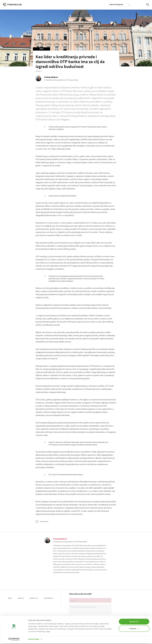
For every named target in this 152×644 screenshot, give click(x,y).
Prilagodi (134, 629)
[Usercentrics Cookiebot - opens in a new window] (14, 639)
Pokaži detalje (34, 639)
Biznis (42, 49)
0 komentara (42, 522)
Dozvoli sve (134, 622)
